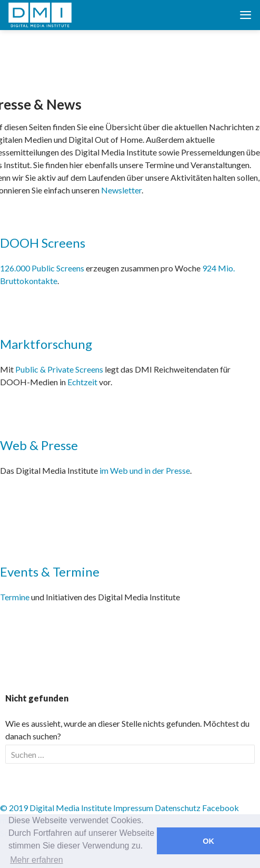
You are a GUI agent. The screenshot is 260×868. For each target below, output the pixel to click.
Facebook (221, 808)
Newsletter (121, 190)
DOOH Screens (43, 243)
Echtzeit (82, 382)
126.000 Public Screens (43, 268)
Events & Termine (50, 572)
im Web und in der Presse (145, 470)
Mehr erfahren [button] (37, 860)
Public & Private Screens (59, 369)
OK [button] (208, 841)
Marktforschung (46, 344)
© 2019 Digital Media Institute (56, 808)
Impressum (133, 808)
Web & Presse (39, 445)
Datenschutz (178, 808)
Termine (15, 597)
